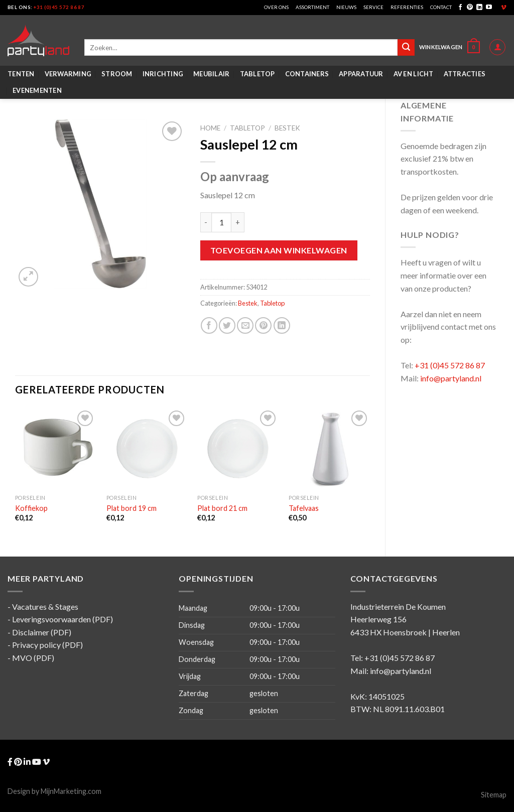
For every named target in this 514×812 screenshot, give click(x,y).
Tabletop (258, 74)
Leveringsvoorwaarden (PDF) (62, 619)
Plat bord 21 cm (222, 508)
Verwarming (68, 74)
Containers (307, 74)
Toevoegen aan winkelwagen (279, 250)
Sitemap (494, 795)
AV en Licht (414, 74)
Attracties (465, 74)
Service (373, 7)
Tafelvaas (304, 508)
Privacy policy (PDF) (47, 645)
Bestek (287, 128)
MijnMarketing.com (71, 791)
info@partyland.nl (451, 378)
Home (210, 128)
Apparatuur (361, 74)
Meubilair (211, 74)
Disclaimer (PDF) (42, 632)
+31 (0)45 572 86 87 (59, 7)
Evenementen (37, 90)
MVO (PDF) (33, 658)
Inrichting (163, 74)
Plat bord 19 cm (132, 508)
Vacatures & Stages (45, 606)
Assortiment (312, 7)
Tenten (21, 74)
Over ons (276, 7)
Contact (441, 7)
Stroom (117, 74)
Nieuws (346, 7)
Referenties (407, 7)
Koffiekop (31, 508)
